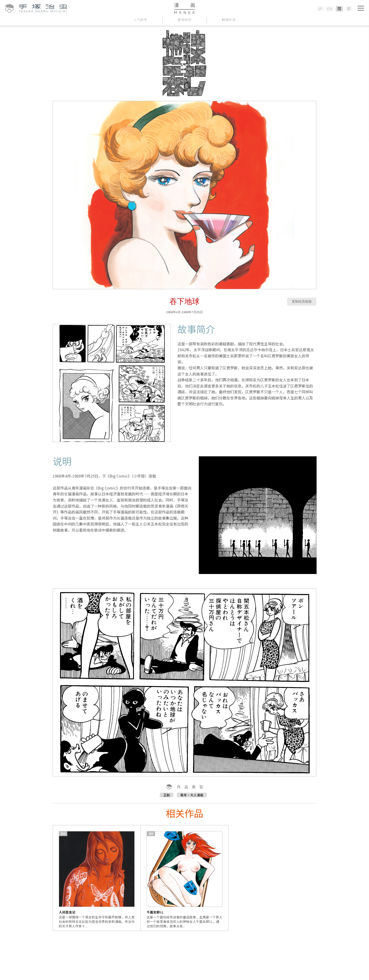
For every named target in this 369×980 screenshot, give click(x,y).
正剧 (167, 795)
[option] (97, 878)
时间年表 (229, 20)
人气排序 (140, 20)
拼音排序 (185, 20)
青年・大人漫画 (192, 795)
